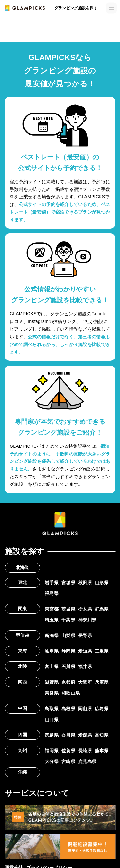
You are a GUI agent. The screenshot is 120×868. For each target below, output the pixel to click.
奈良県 (52, 693)
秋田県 (85, 583)
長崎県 (85, 751)
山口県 (52, 720)
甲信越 (23, 635)
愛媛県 (85, 735)
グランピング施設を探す (76, 8)
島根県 (68, 709)
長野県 (85, 635)
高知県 (102, 735)
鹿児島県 (87, 761)
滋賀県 (52, 682)
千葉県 (68, 620)
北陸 (23, 666)
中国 (23, 708)
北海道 (23, 567)
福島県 (52, 593)
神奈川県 (87, 620)
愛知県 (85, 651)
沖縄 (23, 772)
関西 (23, 682)
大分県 (52, 761)
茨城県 (68, 609)
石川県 (68, 667)
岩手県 (52, 583)
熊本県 (102, 751)
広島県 (102, 709)
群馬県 (102, 609)
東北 (23, 582)
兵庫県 (102, 682)
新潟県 (52, 635)
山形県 (102, 583)
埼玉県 (52, 620)
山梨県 (68, 635)
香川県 (68, 735)
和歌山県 (71, 693)
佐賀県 (68, 751)
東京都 (52, 609)
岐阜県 (52, 651)
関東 (23, 609)
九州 (23, 750)
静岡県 (68, 651)
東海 (23, 651)
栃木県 (85, 609)
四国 (23, 735)
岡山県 (85, 709)
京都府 (68, 682)
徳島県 (52, 735)
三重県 (102, 651)
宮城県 (68, 583)
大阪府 (85, 682)
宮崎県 (68, 761)
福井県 (85, 667)
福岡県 (52, 751)
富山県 (52, 667)
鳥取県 (52, 709)
